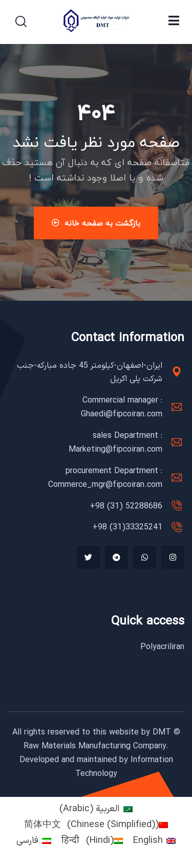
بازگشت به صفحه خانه (96, 223)
